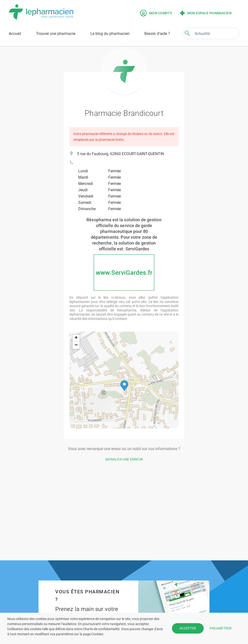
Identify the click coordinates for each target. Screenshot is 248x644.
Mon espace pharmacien (206, 13)
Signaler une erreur (124, 459)
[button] (124, 386)
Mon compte (156, 13)
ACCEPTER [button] (188, 628)
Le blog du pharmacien (110, 34)
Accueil (15, 34)
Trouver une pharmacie (56, 34)
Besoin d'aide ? (157, 34)
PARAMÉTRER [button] (221, 628)
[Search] (187, 33)
